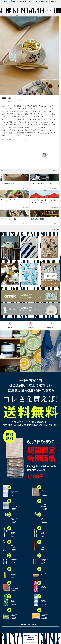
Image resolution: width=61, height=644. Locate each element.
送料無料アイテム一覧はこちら (30, 625)
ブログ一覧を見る (54, 229)
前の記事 (55, 170)
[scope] (5, 11)
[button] (59, 11)
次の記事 (4, 170)
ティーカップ (37, 127)
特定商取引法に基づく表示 (30, 636)
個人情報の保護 (30, 639)
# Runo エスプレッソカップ (19, 140)
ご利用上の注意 (30, 637)
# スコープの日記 (7, 140)
